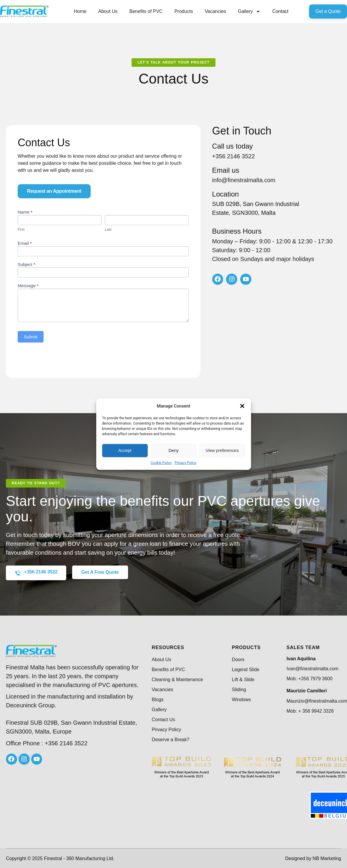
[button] (242, 406)
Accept (125, 450)
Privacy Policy (186, 463)
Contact (280, 11)
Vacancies (216, 11)
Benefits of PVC (146, 11)
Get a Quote (328, 11)
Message (28, 286)
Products (184, 11)
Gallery (249, 11)
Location (226, 194)
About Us (108, 11)
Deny (173, 450)
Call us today (233, 146)
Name (25, 212)
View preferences (222, 450)
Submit (31, 337)
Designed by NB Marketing (313, 858)
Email (25, 243)
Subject (26, 265)
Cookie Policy (161, 463)
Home (80, 11)
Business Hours (237, 231)
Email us (226, 170)
